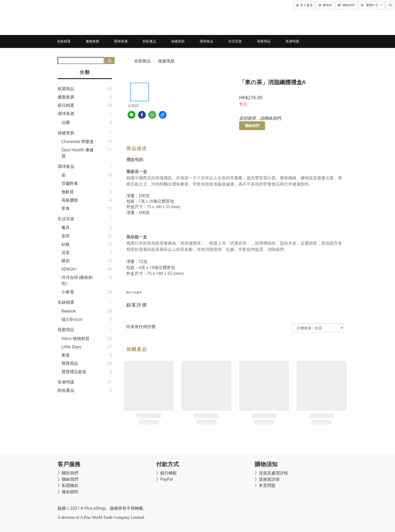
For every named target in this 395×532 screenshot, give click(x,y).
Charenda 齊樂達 (78, 141)
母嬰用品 (264, 41)
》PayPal (165, 479)
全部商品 (142, 61)
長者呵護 (292, 41)
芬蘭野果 (70, 183)
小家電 (68, 292)
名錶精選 (64, 41)
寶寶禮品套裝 (74, 372)
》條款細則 (68, 492)
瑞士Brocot (72, 319)
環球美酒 (121, 41)
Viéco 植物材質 (75, 338)
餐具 (66, 228)
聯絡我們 (252, 126)
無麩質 (68, 192)
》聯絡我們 (68, 479)
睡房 (66, 261)
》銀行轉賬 (167, 473)
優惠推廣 (92, 41)
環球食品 (206, 41)
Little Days (71, 347)
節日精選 (66, 105)
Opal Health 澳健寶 (78, 153)
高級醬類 (70, 200)
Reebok (69, 311)
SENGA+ (69, 269)
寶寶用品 (70, 363)
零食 (66, 208)
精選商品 (66, 89)
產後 (66, 355)
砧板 (66, 244)
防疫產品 (149, 41)
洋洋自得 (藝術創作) (77, 280)
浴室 (66, 252)
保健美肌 (178, 41)
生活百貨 (235, 41)
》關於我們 (68, 473)
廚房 (66, 236)
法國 (66, 122)
